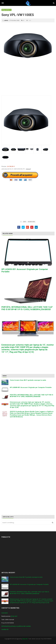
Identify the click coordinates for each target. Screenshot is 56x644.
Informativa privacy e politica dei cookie (16, 626)
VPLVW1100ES (31, 222)
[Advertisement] (28, 81)
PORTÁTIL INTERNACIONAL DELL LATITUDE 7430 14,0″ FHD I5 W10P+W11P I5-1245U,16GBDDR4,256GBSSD (27, 308)
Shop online (6, 10)
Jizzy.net (14, 616)
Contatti (5, 613)
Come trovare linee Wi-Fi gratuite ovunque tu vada (28, 380)
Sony (25, 222)
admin (6, 20)
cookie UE (5, 629)
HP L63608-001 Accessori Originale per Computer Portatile (31, 387)
